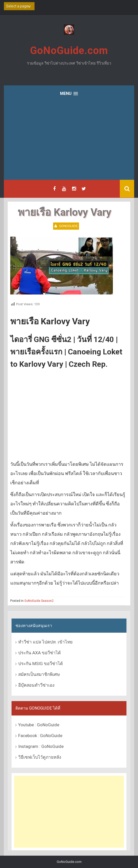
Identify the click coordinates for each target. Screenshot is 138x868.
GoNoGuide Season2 (39, 601)
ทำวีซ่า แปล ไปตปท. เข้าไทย (45, 642)
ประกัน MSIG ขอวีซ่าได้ (41, 664)
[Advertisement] (69, 141)
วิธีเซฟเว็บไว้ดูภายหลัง (40, 757)
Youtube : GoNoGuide (39, 725)
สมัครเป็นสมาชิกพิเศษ (39, 674)
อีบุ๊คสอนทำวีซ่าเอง (36, 685)
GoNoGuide (68, 226)
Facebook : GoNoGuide (40, 736)
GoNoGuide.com (69, 51)
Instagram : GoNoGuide (41, 746)
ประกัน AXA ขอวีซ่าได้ (40, 653)
